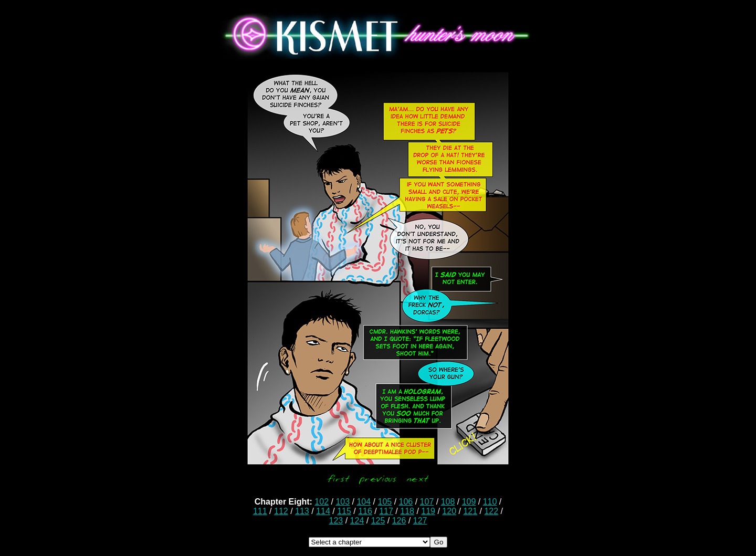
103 (343, 502)
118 (407, 511)
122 (491, 511)
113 (302, 511)
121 (470, 511)
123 (336, 521)
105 (385, 502)
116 (365, 511)
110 (490, 502)
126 (399, 521)
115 (344, 511)
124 (357, 521)
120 (449, 511)
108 (448, 502)
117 (386, 511)
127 (420, 521)
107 (427, 502)
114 (323, 511)
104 (364, 502)
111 (260, 511)
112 (281, 511)
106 (406, 502)
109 (469, 502)
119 (428, 511)
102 (322, 502)
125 (378, 521)
